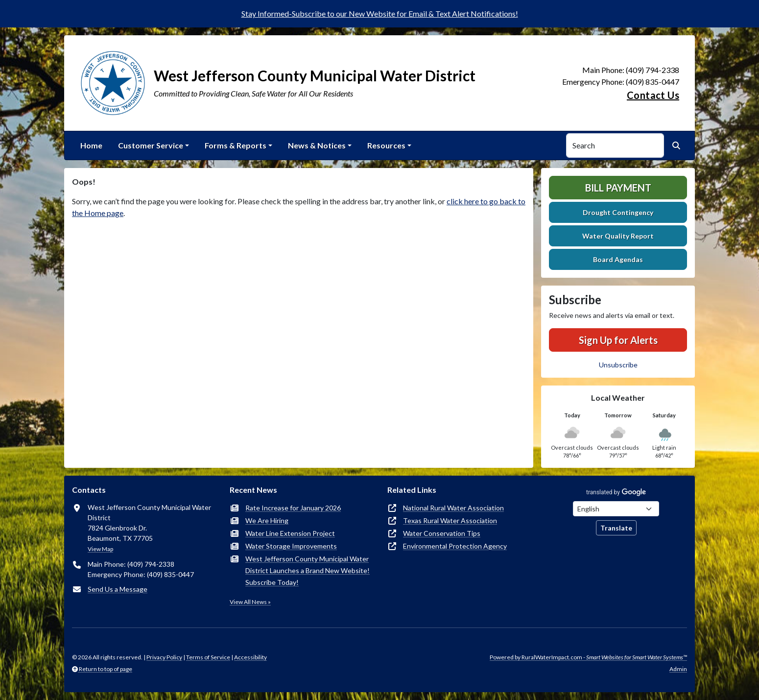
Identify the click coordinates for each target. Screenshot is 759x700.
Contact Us (653, 95)
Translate (616, 528)
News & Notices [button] (317, 145)
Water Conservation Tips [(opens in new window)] (442, 533)
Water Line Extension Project (290, 533)
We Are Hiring (267, 520)
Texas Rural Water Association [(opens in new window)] (450, 520)
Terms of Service (208, 657)
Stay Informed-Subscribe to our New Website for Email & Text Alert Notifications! (380, 13)
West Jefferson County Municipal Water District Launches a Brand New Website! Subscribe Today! (308, 570)
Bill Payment (618, 188)
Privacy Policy (164, 657)
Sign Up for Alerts (618, 340)
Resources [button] (386, 145)
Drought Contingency (618, 212)
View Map (100, 549)
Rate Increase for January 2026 (293, 508)
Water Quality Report (618, 236)
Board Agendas (618, 259)
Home (91, 145)
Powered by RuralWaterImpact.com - (588, 657)
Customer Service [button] (151, 145)
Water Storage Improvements (291, 546)
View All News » (250, 602)
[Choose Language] (616, 509)
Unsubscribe (618, 365)
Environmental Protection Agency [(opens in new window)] (455, 546)
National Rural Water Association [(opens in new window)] (453, 508)
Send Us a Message (118, 589)
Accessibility (250, 657)
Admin (678, 669)
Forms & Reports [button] (236, 145)
